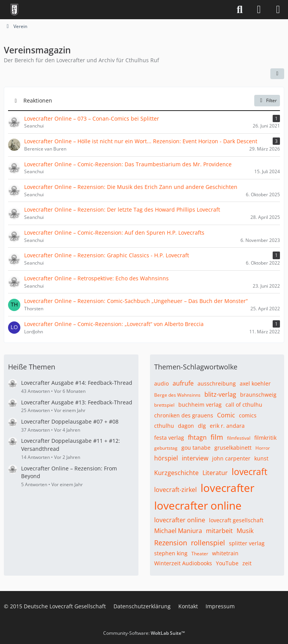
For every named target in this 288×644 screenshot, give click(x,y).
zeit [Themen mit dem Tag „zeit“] (247, 563)
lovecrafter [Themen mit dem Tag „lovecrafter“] (227, 488)
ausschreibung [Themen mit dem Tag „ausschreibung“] (217, 383)
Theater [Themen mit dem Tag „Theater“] (200, 554)
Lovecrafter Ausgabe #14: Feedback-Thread (77, 383)
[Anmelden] (259, 10)
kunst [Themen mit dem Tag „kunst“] (261, 458)
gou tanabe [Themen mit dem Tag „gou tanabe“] (196, 448)
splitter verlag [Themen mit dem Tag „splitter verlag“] (247, 543)
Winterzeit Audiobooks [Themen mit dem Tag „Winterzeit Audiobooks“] (183, 563)
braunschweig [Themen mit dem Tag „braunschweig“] (258, 395)
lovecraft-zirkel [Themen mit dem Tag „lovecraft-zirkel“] (175, 490)
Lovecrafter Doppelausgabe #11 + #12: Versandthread (71, 445)
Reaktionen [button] (38, 100)
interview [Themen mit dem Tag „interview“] (195, 458)
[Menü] (278, 10)
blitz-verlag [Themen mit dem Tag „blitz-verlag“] (220, 394)
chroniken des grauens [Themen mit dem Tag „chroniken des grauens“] (184, 415)
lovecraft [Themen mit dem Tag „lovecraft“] (249, 472)
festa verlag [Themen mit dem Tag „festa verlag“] (169, 438)
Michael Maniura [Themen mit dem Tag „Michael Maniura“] (178, 531)
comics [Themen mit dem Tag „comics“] (248, 415)
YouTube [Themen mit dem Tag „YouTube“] (227, 563)
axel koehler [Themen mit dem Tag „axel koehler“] (255, 383)
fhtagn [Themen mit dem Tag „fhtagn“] (197, 437)
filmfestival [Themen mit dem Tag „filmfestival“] (239, 438)
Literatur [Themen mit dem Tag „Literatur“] (215, 473)
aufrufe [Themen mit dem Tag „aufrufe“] (183, 383)
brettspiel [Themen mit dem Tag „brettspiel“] (164, 405)
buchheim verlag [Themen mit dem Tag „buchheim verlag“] (200, 405)
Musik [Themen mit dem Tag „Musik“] (245, 531)
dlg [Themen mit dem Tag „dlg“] (202, 426)
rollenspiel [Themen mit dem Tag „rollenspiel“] (208, 543)
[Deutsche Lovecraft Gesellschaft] (14, 10)
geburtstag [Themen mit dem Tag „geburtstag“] (166, 448)
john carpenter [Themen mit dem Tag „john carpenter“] (231, 458)
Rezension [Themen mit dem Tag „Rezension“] (171, 543)
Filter (267, 100)
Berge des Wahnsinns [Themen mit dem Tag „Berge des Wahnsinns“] (177, 395)
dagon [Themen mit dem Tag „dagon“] (186, 426)
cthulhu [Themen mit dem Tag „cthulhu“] (164, 426)
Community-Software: (144, 633)
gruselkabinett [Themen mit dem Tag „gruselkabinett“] (233, 448)
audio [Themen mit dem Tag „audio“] (161, 383)
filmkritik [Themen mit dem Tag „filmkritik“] (265, 438)
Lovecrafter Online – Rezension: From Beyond (69, 472)
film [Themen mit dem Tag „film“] (217, 437)
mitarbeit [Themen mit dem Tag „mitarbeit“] (219, 531)
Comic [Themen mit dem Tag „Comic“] (226, 415)
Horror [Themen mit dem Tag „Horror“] (263, 448)
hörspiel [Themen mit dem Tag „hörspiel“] (166, 458)
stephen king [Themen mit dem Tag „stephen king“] (171, 553)
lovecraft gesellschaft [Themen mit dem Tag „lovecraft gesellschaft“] (236, 520)
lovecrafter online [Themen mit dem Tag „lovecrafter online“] (198, 505)
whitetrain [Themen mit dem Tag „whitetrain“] (225, 553)
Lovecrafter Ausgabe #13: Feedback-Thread (77, 402)
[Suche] (240, 10)
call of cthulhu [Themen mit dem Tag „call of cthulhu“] (244, 405)
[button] (277, 74)
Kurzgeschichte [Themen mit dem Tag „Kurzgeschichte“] (176, 473)
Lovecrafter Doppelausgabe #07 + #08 (70, 421)
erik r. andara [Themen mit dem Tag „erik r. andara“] (227, 426)
